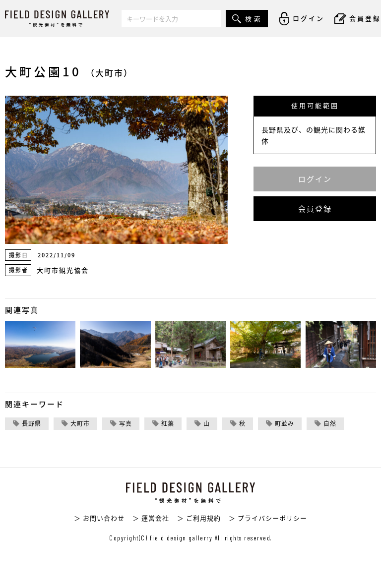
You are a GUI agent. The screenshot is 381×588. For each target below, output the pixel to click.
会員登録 (315, 209)
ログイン (315, 179)
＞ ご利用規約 (199, 518)
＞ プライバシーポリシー (268, 518)
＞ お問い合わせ (99, 518)
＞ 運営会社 (151, 518)
